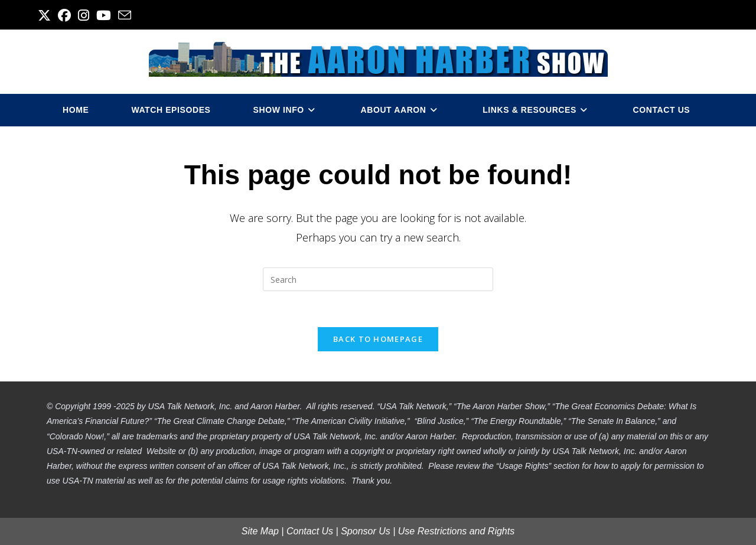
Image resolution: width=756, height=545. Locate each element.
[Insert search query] (378, 279)
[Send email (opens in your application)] (125, 15)
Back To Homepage (378, 339)
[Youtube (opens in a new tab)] (104, 15)
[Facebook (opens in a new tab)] (64, 15)
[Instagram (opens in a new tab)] (84, 15)
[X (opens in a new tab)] (46, 15)
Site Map (260, 531)
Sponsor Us (366, 531)
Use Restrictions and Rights (456, 531)
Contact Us (310, 531)
